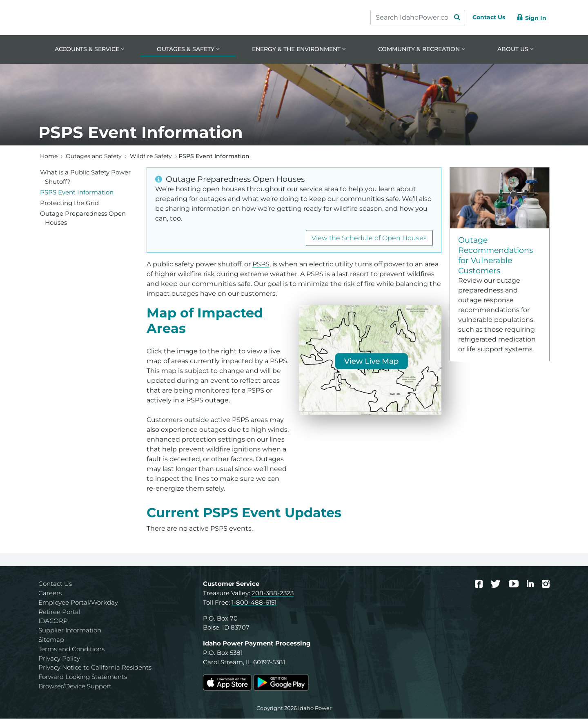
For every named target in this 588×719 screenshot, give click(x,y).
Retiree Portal (59, 612)
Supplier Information (70, 631)
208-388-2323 (273, 594)
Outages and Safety (94, 156)
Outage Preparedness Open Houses (83, 219)
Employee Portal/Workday (78, 603)
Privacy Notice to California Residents (95, 668)
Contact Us (55, 584)
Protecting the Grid (69, 203)
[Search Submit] (449, 18)
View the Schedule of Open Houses (369, 238)
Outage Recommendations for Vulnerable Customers (496, 256)
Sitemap (51, 640)
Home (49, 156)
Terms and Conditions (71, 649)
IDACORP (53, 622)
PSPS (261, 265)
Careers (50, 594)
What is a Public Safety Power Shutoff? (85, 177)
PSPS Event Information (77, 193)
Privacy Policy (59, 659)
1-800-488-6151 (254, 603)
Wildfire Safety (151, 156)
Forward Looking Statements (83, 678)
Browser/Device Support (75, 687)
